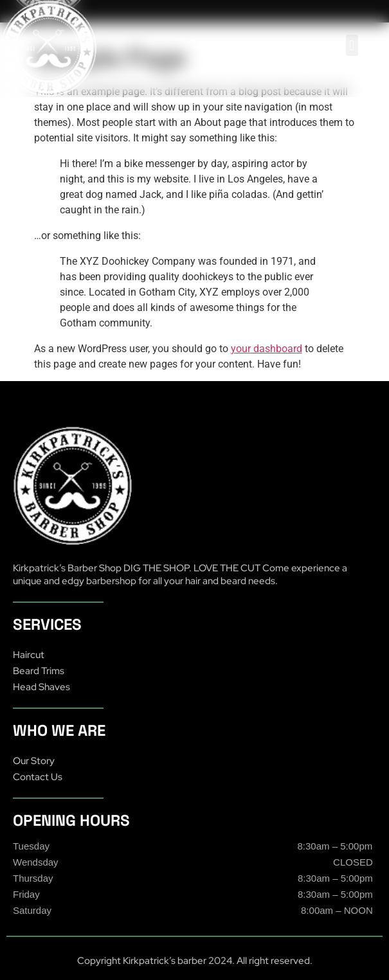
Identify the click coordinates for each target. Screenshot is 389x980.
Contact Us (38, 777)
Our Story (34, 761)
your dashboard (267, 349)
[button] (352, 45)
